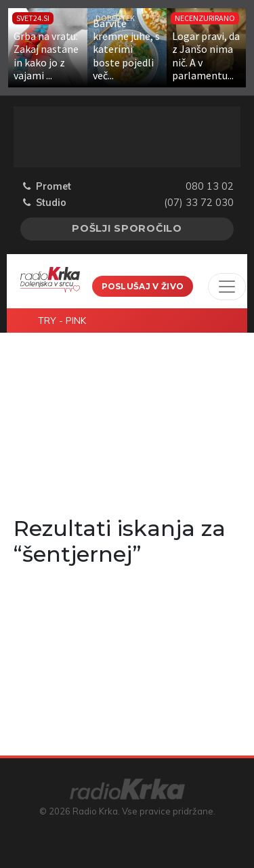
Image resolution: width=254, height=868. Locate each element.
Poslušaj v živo (143, 286)
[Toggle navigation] (227, 287)
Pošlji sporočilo (127, 228)
